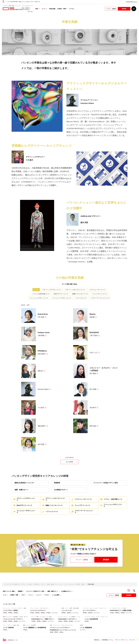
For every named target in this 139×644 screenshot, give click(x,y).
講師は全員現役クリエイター (31, 483)
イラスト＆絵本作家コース (41, 294)
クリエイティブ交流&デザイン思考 (109, 483)
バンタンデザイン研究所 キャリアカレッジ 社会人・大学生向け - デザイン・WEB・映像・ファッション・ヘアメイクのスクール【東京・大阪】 (44, 584)
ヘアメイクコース (81, 298)
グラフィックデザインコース (52, 290)
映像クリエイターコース (80, 294)
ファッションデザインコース (39, 298)
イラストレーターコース (97, 290)
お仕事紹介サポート (70, 490)
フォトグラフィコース (100, 294)
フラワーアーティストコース (100, 298)
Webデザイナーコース (61, 294)
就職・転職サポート (31, 490)
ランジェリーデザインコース (62, 298)
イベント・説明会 (112, 9)
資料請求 (126, 9)
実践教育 (70, 483)
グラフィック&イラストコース (75, 290)
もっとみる (72, 462)
